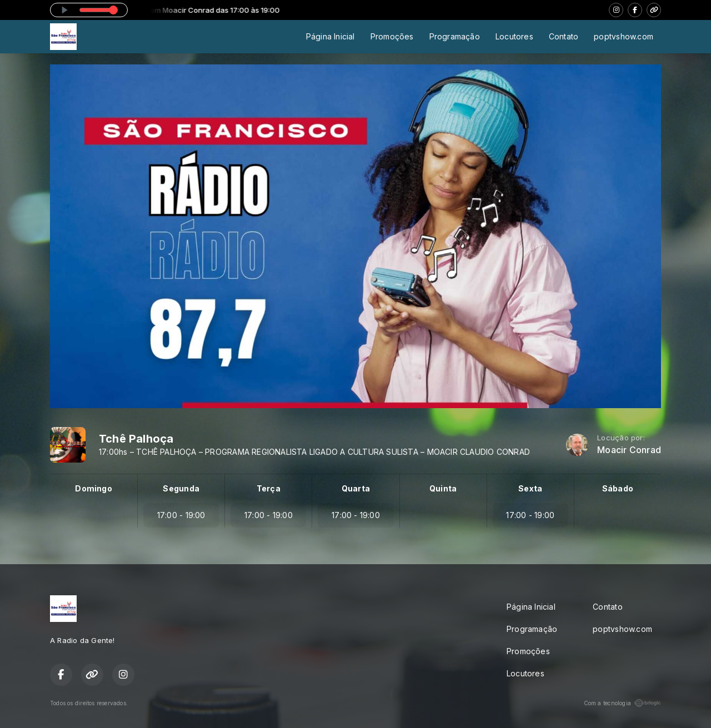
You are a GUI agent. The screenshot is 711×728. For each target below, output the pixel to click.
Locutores (514, 36)
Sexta (530, 488)
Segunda (181, 488)
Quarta (356, 488)
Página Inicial (331, 36)
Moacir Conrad (629, 450)
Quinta (443, 488)
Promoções (392, 36)
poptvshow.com (624, 36)
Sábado (618, 488)
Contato (564, 36)
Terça (269, 488)
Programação (455, 36)
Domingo (93, 488)
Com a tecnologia (622, 703)
